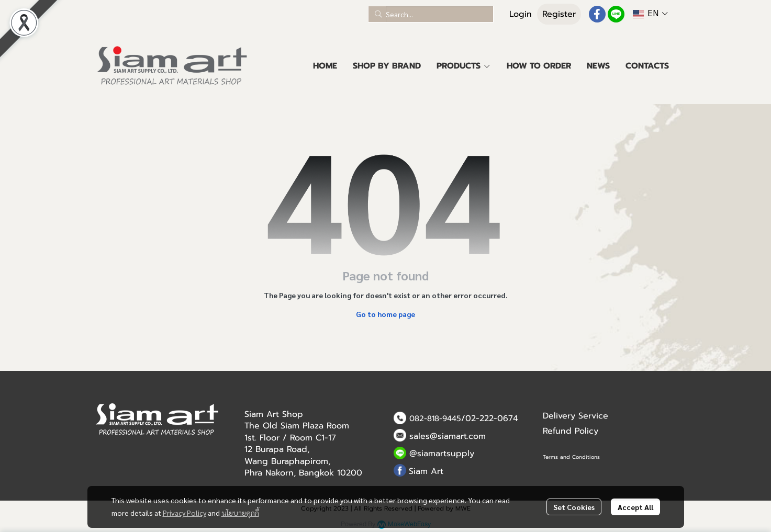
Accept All (635, 507)
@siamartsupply (442, 454)
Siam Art (426, 471)
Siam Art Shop (274, 414)
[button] (431, 14)
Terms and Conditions (571, 457)
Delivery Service (576, 416)
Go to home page (385, 314)
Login (521, 14)
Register (559, 14)
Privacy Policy (185, 513)
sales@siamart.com (448, 436)
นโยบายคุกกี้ (240, 513)
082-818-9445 (435, 418)
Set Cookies (574, 507)
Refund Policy (571, 431)
